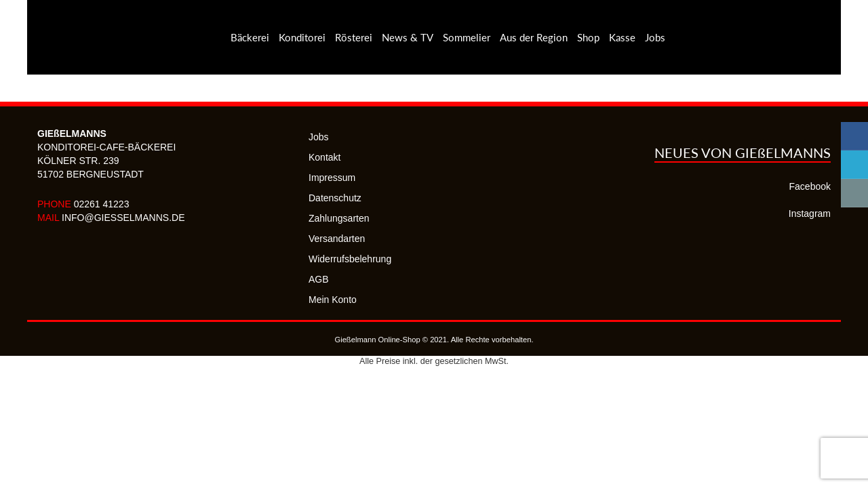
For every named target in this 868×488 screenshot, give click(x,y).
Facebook (810, 186)
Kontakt (324, 157)
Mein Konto (333, 300)
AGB (319, 279)
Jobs (319, 137)
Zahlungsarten (339, 218)
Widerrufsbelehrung (350, 259)
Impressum (332, 178)
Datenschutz (335, 198)
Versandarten (337, 239)
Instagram (810, 213)
